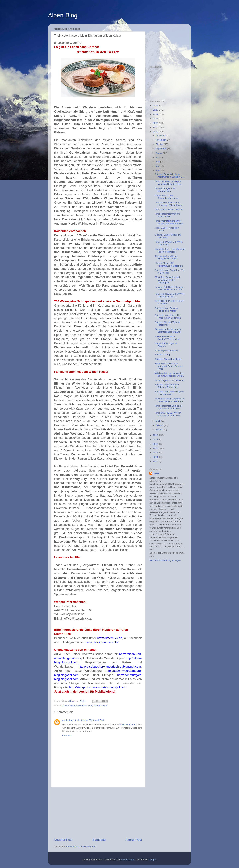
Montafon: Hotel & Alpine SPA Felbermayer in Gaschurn (170, 400)
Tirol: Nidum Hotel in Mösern (169, 209)
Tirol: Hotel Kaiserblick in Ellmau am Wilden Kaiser (169, 204)
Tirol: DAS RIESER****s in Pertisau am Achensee (168, 414)
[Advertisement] (98, 812)
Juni (158, 162)
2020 (156, 132)
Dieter (156, 473)
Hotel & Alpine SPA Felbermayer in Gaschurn (169, 264)
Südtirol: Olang (162, 355)
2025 (156, 110)
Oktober (160, 144)
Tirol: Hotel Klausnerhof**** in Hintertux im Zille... (170, 295)
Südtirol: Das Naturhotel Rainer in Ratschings (167, 386)
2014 (156, 457)
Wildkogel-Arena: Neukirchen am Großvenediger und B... (170, 374)
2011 (156, 461)
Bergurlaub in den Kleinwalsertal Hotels (167, 197)
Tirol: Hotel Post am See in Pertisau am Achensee (168, 407)
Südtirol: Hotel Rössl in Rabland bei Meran (166, 309)
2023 (156, 119)
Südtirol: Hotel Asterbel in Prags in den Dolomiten (168, 316)
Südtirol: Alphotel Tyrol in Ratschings (167, 324)
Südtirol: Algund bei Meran (168, 359)
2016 (156, 448)
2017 (156, 444)
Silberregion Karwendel (167, 350)
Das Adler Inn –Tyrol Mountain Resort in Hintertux (170, 250)
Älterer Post (134, 840)
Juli (158, 157)
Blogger (152, 860)
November (161, 140)
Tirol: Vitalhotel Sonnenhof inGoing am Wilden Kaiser (169, 222)
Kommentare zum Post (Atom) (81, 847)
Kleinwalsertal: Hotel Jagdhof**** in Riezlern (168, 338)
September (161, 149)
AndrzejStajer (128, 860)
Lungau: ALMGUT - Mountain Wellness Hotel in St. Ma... (170, 288)
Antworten (67, 735)
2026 (156, 106)
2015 (156, 453)
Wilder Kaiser (100, 706)
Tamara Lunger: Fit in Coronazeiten (166, 190)
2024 (156, 114)
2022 (156, 123)
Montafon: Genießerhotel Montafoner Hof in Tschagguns (167, 280)
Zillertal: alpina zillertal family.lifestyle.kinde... (167, 257)
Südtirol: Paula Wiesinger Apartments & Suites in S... (170, 176)
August (159, 153)
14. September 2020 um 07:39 (89, 720)
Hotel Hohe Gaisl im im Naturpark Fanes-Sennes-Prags (169, 366)
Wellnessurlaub (127, 725)
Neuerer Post (63, 840)
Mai (158, 166)
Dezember (161, 136)
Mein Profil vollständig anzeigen (165, 560)
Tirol (90, 706)
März (158, 421)
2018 (156, 439)
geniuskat (67, 720)
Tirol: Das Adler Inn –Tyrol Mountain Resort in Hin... (169, 183)
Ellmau (65, 706)
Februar (160, 425)
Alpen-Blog (63, 15)
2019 (156, 435)
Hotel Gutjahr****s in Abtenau (170, 380)
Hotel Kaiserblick (78, 706)
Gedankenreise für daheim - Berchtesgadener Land (169, 331)
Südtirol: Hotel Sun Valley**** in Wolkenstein (169, 393)
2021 (156, 127)
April (158, 170)
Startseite (99, 840)
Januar (159, 430)
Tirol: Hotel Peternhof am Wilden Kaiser (167, 215)
